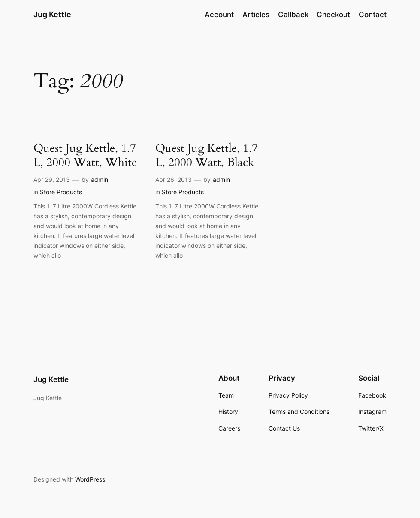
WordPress (90, 479)
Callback (293, 15)
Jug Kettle (52, 14)
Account (219, 15)
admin (100, 179)
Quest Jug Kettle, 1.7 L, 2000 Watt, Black (207, 156)
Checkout (333, 15)
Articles (256, 15)
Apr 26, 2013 (174, 179)
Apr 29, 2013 (52, 179)
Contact (373, 15)
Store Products (61, 192)
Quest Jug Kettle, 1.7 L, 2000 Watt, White (85, 156)
